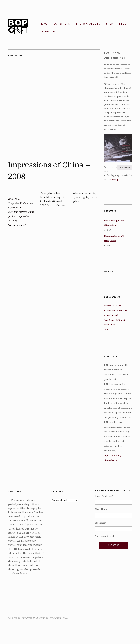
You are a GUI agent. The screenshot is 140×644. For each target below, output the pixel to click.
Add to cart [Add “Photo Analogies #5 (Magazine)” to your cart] (125, 167)
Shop (110, 24)
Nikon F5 (12, 221)
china (31, 212)
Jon (106, 329)
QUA (35, 618)
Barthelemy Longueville (116, 310)
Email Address (104, 496)
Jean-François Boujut (114, 320)
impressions (24, 216)
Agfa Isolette (20, 212)
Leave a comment (17, 225)
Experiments (14, 208)
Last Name (101, 523)
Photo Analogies (88, 24)
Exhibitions (62, 24)
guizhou (12, 216)
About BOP (49, 31)
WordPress (26, 618)
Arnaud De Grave (113, 306)
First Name (101, 509)
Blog (123, 24)
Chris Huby (109, 325)
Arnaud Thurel (111, 315)
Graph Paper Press (58, 618)
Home (44, 24)
